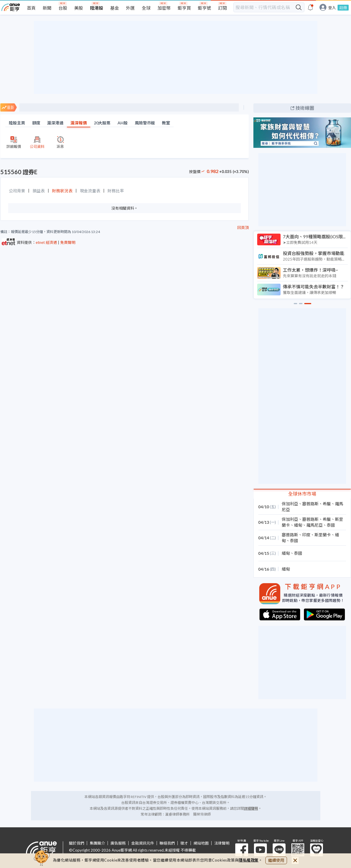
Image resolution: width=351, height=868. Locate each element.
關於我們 (77, 843)
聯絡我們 (167, 843)
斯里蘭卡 (323, 535)
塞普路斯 (310, 504)
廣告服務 (118, 843)
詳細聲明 (251, 808)
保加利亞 (290, 504)
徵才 (184, 843)
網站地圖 (201, 843)
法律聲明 (222, 843)
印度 (306, 535)
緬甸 (298, 525)
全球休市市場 (302, 494)
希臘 (327, 504)
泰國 (331, 525)
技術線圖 (305, 108)
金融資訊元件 (143, 843)
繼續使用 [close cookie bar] (276, 860)
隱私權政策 (249, 860)
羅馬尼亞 (314, 525)
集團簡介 (97, 843)
